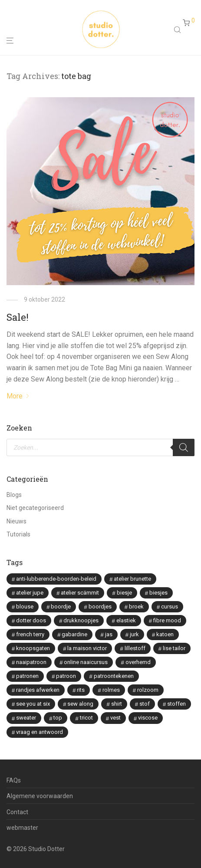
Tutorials (18, 534)
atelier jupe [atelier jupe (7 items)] (30, 593)
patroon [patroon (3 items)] (66, 676)
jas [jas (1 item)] (109, 634)
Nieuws (16, 521)
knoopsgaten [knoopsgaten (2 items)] (33, 648)
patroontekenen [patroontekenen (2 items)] (114, 676)
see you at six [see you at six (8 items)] (33, 704)
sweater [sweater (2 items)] (26, 718)
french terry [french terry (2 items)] (30, 634)
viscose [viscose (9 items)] (148, 718)
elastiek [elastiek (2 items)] (126, 620)
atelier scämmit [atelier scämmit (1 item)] (80, 593)
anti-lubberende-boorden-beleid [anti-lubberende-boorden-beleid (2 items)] (56, 579)
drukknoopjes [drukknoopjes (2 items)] (81, 620)
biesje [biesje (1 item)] (124, 593)
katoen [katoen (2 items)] (165, 634)
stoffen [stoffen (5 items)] (176, 704)
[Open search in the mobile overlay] (178, 30)
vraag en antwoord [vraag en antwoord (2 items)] (40, 732)
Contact (17, 812)
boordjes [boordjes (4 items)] (100, 607)
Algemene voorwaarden (40, 796)
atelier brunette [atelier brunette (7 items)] (132, 579)
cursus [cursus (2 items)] (170, 607)
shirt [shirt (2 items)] (117, 704)
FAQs (14, 780)
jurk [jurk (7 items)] (134, 634)
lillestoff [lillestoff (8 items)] (135, 648)
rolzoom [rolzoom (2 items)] (148, 690)
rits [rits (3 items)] (81, 690)
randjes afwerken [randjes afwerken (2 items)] (38, 690)
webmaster (22, 828)
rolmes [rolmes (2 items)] (111, 690)
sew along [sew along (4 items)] (80, 704)
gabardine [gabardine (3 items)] (74, 634)
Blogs (14, 495)
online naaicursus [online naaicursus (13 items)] (86, 662)
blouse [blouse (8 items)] (25, 607)
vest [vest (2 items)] (115, 718)
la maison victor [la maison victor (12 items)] (87, 648)
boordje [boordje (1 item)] (61, 607)
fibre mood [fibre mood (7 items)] (167, 620)
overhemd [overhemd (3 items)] (138, 662)
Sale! (18, 317)
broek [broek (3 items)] (136, 607)
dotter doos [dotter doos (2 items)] (31, 620)
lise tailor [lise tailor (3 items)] (174, 648)
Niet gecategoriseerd (35, 508)
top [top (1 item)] (58, 718)
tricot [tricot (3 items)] (86, 718)
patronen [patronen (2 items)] (27, 676)
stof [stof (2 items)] (145, 704)
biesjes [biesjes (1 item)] (158, 593)
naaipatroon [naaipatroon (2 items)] (31, 662)
